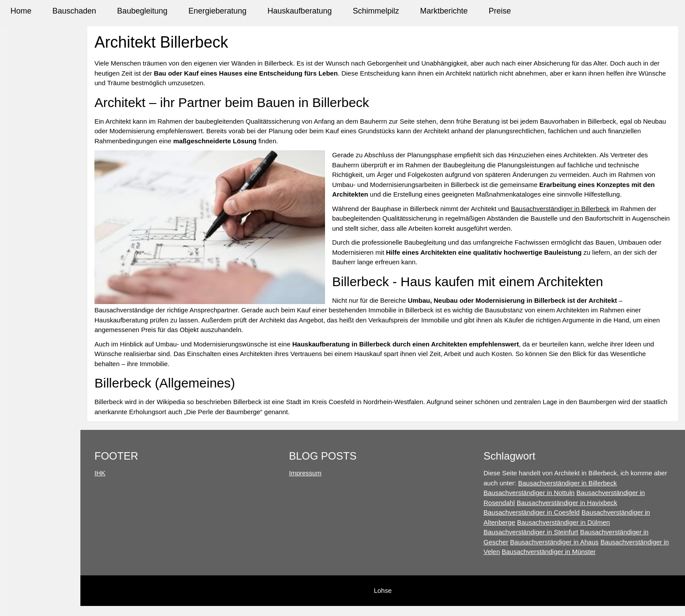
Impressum (339, 473)
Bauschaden (74, 11)
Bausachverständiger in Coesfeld (548, 512)
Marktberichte (444, 11)
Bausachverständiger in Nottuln (546, 493)
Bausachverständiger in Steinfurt (548, 532)
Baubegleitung (142, 11)
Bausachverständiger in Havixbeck (584, 503)
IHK (150, 473)
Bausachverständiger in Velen (543, 552)
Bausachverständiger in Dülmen (580, 522)
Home (21, 11)
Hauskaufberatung (299, 11)
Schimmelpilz (376, 11)
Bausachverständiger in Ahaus (571, 542)
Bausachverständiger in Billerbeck (591, 218)
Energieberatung (217, 11)
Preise (500, 11)
